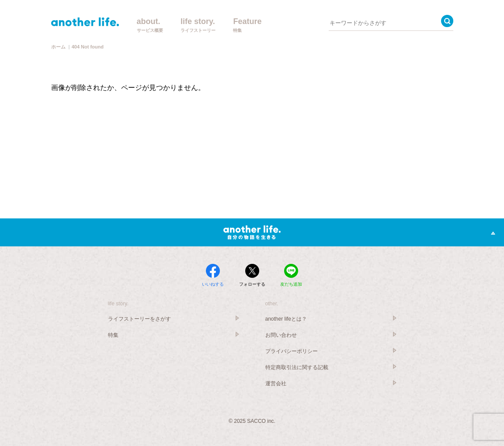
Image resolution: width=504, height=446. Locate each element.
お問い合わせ (281, 335)
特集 (113, 335)
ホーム (58, 47)
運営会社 (276, 384)
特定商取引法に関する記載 (297, 367)
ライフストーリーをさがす (139, 319)
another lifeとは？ (286, 319)
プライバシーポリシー (292, 351)
